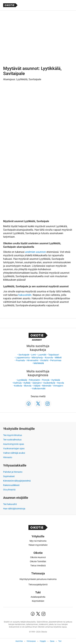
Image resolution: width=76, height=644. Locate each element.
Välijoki (37, 386)
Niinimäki (47, 386)
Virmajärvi (58, 386)
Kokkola (18, 386)
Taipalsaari (54, 355)
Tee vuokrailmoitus (12, 440)
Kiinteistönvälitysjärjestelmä (17, 481)
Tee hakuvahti (10, 504)
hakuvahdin (25, 295)
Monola (28, 386)
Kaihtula (18, 383)
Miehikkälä (39, 363)
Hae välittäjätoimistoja (14, 509)
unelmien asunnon (35, 252)
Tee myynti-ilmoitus (13, 435)
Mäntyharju (37, 358)
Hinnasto (8, 457)
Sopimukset (9, 476)
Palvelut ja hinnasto (13, 472)
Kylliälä (27, 383)
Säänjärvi (37, 383)
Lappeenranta (23, 358)
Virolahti (44, 360)
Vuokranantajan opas (14, 448)
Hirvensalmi (32, 360)
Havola (61, 383)
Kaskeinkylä (49, 383)
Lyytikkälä (22, 380)
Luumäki (42, 355)
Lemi (33, 355)
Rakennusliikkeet (11, 485)
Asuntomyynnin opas (14, 444)
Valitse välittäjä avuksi (14, 453)
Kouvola (49, 358)
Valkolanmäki (39, 389)
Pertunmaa (56, 360)
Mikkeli (58, 358)
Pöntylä (46, 380)
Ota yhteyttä (9, 490)
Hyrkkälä (56, 380)
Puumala (20, 360)
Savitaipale (24, 355)
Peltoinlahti (34, 380)
